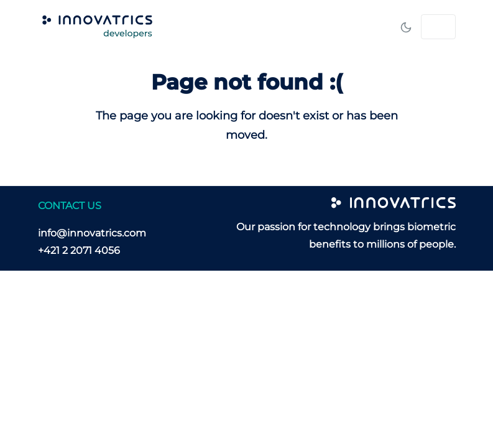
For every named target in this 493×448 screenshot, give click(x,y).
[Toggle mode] (406, 27)
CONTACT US (70, 206)
